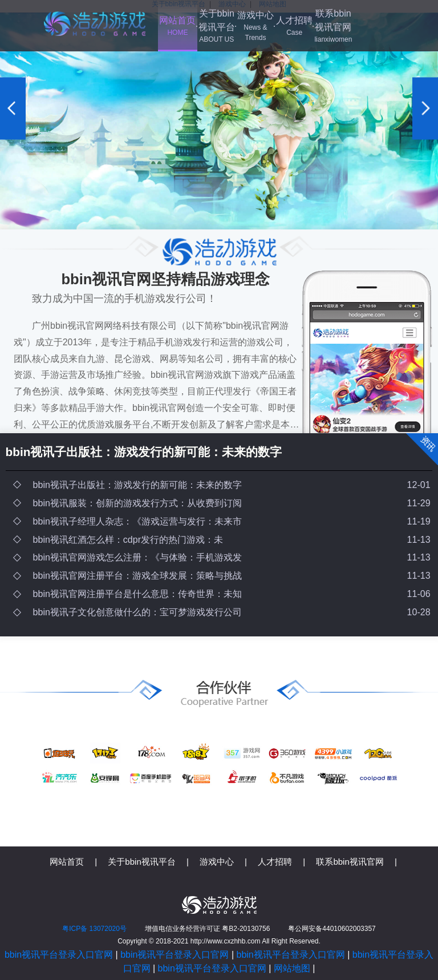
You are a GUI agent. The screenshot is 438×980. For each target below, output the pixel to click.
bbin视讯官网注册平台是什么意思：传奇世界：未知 (137, 594)
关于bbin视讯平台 (217, 27)
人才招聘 (294, 27)
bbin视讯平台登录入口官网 (59, 955)
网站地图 (292, 968)
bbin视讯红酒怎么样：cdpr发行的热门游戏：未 (128, 540)
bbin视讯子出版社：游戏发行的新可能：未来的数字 (144, 452)
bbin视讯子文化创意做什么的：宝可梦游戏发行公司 (137, 612)
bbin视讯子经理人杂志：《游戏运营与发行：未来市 (137, 521)
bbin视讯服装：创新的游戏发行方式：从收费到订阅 (137, 503)
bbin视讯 (95, 23)
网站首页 (177, 27)
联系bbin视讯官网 (333, 27)
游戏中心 (255, 27)
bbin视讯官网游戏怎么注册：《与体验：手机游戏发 (137, 557)
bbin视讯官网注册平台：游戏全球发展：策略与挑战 (137, 576)
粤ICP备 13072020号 (94, 929)
